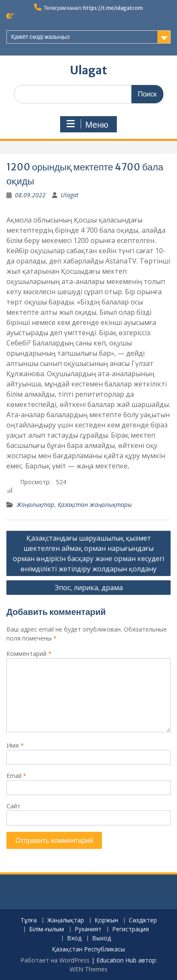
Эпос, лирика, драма (89, 588)
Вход (74, 938)
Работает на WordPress (55, 960)
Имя (15, 745)
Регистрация (131, 929)
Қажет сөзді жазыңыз (40, 37)
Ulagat (88, 70)
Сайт (13, 806)
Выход (102, 938)
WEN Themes (88, 969)
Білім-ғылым (46, 929)
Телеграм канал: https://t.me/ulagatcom (93, 8)
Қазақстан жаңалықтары (95, 505)
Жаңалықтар (35, 505)
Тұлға (29, 920)
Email (16, 776)
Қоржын (106, 920)
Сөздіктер (143, 920)
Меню (87, 124)
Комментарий (29, 654)
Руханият (88, 929)
